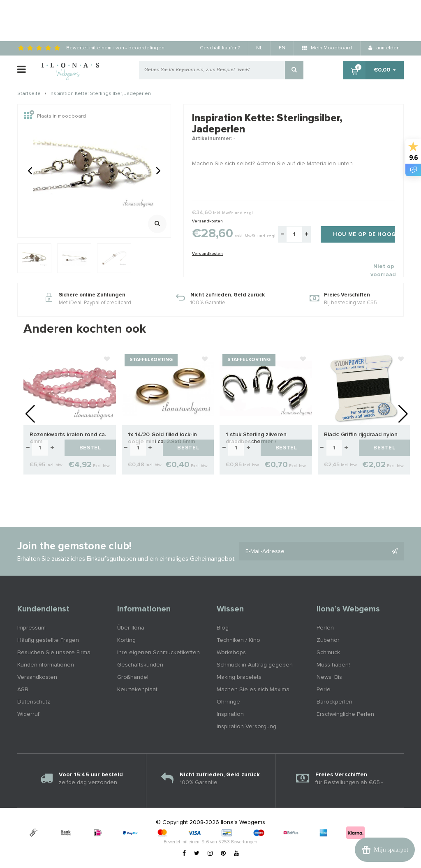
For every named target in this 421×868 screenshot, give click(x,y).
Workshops (231, 653)
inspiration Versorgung (246, 727)
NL (259, 48)
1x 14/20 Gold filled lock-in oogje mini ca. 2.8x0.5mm (162, 438)
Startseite (29, 94)
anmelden (384, 48)
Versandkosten (207, 221)
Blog (223, 628)
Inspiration (230, 714)
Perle (324, 690)
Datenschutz (34, 702)
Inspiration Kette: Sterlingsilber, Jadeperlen (100, 94)
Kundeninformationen (46, 665)
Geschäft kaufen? (220, 48)
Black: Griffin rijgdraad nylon (361, 435)
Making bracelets (239, 677)
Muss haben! (333, 665)
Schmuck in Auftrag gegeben (255, 665)
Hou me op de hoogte (364, 235)
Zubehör (328, 640)
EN (282, 48)
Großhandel (133, 677)
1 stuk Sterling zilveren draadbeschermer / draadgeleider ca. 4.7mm (258, 439)
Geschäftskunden (140, 665)
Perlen (325, 628)
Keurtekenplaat (137, 690)
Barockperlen (334, 702)
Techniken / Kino (238, 640)
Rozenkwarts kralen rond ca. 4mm (68, 438)
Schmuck (328, 653)
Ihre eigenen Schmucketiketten (158, 653)
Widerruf (28, 714)
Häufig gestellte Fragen (48, 640)
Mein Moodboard (327, 48)
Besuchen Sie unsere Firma (54, 653)
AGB (23, 690)
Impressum (31, 628)
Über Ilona (131, 628)
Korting (126, 640)
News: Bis (329, 677)
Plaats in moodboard (55, 116)
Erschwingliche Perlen (345, 714)
